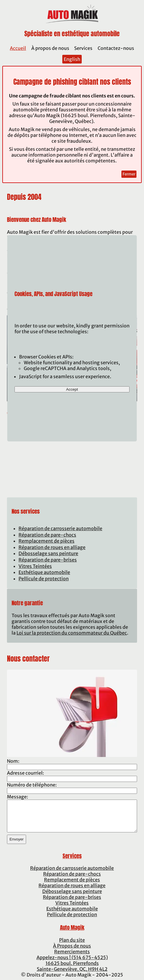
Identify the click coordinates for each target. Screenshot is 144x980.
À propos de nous (50, 48)
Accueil (18, 48)
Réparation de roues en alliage (52, 547)
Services (83, 48)
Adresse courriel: (25, 773)
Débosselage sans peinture (48, 553)
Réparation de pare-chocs (47, 535)
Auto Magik (72, 928)
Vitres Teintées (35, 566)
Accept (72, 389)
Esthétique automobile (44, 572)
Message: (18, 797)
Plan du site (72, 940)
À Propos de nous (72, 946)
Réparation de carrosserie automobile (60, 528)
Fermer (129, 174)
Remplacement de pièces (47, 541)
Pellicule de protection (44, 579)
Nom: (13, 761)
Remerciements (72, 952)
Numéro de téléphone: (32, 785)
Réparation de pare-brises (48, 560)
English (72, 59)
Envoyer (17, 839)
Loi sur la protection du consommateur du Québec (72, 633)
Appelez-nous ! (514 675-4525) (72, 957)
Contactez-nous (116, 48)
